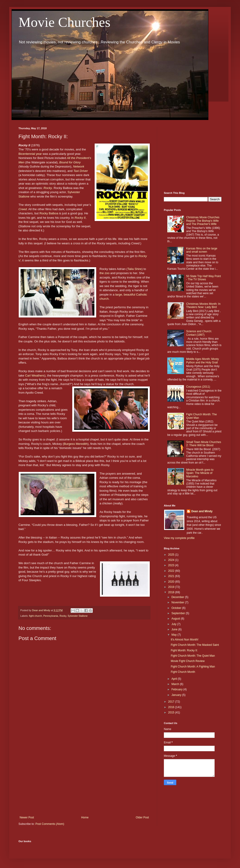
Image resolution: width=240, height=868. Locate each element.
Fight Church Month (183, 672)
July (174, 624)
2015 (172, 712)
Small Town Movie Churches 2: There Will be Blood (204, 444)
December (178, 597)
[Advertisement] (84, 778)
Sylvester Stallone (78, 616)
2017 (172, 702)
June (175, 629)
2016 (172, 707)
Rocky (48, 188)
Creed (23, 209)
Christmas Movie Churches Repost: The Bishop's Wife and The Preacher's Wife (203, 221)
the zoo (104, 273)
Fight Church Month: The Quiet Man (193, 656)
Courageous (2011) (198, 387)
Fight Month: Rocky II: (184, 650)
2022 (172, 571)
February (177, 689)
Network (79, 166)
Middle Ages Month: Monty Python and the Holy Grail (202, 361)
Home (85, 817)
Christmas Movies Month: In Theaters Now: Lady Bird (203, 305)
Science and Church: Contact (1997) (199, 333)
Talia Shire (135, 269)
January (177, 695)
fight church (36, 616)
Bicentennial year (30, 154)
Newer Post (27, 817)
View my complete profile (179, 538)
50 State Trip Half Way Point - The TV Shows (204, 278)
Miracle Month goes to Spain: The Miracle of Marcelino (200, 473)
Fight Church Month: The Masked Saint (195, 645)
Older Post (142, 817)
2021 (172, 576)
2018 (172, 592)
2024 (172, 560)
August (176, 619)
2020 (172, 582)
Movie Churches (64, 22)
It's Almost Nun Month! (185, 640)
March (176, 684)
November (178, 602)
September (179, 613)
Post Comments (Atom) (50, 824)
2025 (172, 555)
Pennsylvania (51, 616)
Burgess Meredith (76, 444)
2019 (172, 587)
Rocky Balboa (49, 213)
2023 (172, 565)
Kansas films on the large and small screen (202, 250)
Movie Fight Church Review (188, 661)
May (174, 635)
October (177, 608)
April (175, 679)
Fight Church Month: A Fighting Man (193, 667)
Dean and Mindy (202, 511)
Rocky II (80, 218)
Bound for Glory (70, 162)
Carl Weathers (35, 376)
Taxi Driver (81, 171)
